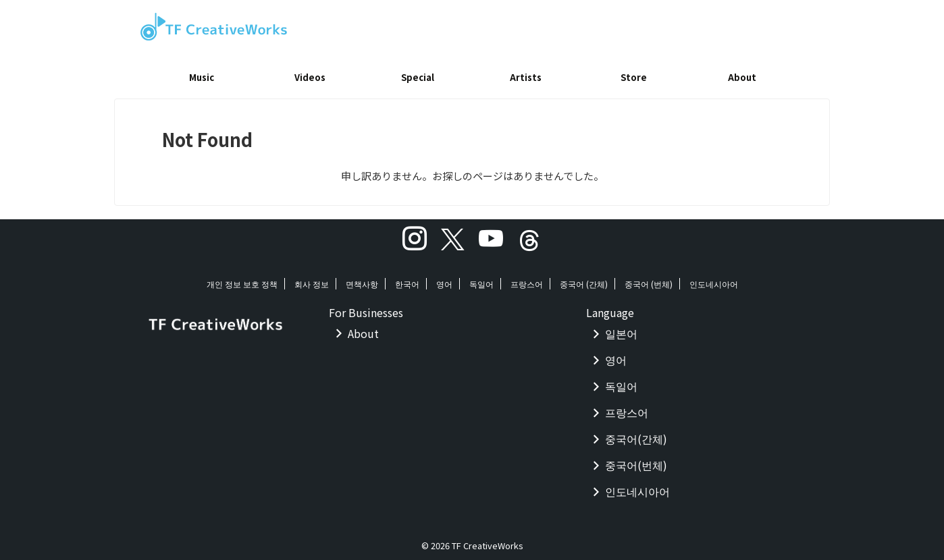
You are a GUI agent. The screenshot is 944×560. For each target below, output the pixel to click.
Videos (310, 77)
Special (418, 77)
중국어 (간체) (584, 279)
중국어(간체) (636, 434)
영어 (444, 279)
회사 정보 (312, 279)
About (742, 77)
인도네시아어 (714, 279)
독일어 (481, 279)
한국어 (407, 279)
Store (634, 77)
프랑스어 (527, 279)
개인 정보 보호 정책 (242, 279)
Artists (526, 77)
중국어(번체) (636, 460)
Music (202, 77)
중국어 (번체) (649, 279)
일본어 (621, 329)
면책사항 (362, 279)
